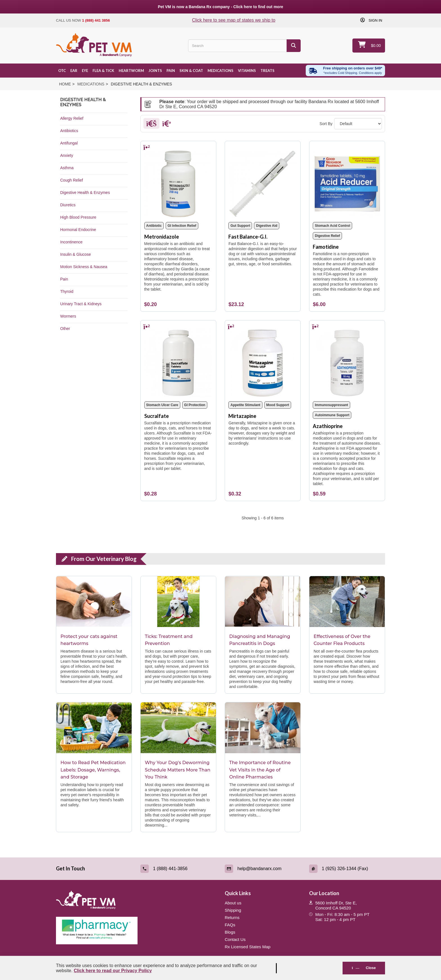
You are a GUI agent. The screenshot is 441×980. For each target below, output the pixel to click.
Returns (232, 917)
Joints (155, 71)
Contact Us (235, 939)
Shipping (233, 910)
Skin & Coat (191, 71)
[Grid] (151, 125)
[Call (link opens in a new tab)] (178, 869)
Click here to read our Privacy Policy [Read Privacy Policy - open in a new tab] (113, 971)
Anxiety (67, 155)
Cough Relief (72, 180)
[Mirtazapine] (263, 361)
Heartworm (131, 71)
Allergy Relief (72, 118)
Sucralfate (157, 416)
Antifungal (69, 143)
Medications (220, 71)
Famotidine (326, 247)
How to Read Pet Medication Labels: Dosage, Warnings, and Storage (93, 770)
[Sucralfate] (178, 361)
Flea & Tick (103, 71)
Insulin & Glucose (76, 254)
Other (65, 329)
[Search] (294, 46)
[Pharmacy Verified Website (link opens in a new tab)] (136, 931)
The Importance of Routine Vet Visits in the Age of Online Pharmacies (260, 770)
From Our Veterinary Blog (104, 559)
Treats (267, 71)
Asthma (67, 168)
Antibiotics (69, 131)
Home (65, 84)
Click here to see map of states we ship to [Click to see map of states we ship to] (234, 20)
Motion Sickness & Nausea (84, 267)
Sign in (375, 20)
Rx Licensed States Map (248, 947)
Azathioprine (328, 426)
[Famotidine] (347, 182)
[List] (167, 125)
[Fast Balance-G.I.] (263, 182)
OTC (62, 71)
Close (364, 968)
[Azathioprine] (347, 361)
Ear (74, 71)
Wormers (68, 316)
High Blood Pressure (78, 217)
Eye (85, 71)
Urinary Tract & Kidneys (81, 304)
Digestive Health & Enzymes (85, 193)
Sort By (326, 124)
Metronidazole (162, 237)
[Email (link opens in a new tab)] (263, 869)
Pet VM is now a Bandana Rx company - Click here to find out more (220, 7)
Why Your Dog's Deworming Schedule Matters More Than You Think (178, 770)
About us (233, 903)
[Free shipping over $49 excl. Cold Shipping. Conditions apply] (345, 71)
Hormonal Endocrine (78, 230)
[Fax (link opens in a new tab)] (347, 869)
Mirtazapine (242, 416)
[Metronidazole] (178, 182)
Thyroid (67, 291)
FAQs (230, 925)
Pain (171, 71)
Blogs (230, 932)
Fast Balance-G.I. (248, 237)
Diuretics (68, 205)
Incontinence (71, 242)
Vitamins (247, 71)
